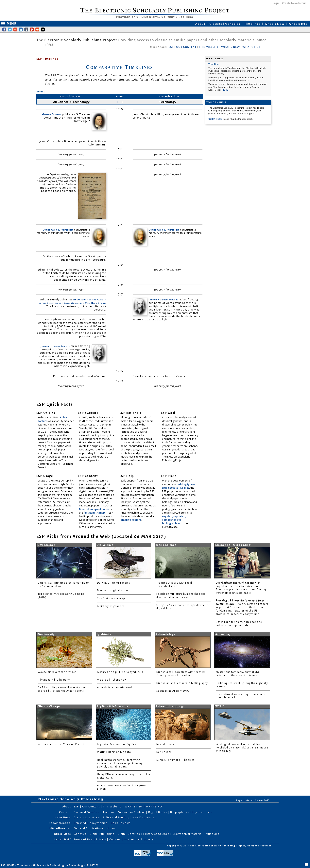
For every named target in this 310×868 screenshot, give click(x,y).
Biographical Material (188, 834)
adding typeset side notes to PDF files (179, 486)
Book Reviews (121, 823)
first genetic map (95, 513)
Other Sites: (63, 834)
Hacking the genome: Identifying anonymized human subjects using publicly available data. (120, 763)
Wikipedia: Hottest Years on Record (61, 744)
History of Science (157, 834)
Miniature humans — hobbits (175, 760)
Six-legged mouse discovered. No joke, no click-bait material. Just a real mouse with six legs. (242, 748)
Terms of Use (84, 839)
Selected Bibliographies (91, 823)
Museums (213, 834)
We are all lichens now (112, 680)
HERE (225, 90)
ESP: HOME (8, 865)
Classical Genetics (225, 24)
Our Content (91, 806)
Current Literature (87, 817)
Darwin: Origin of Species (114, 583)
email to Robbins (131, 520)
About (201, 24)
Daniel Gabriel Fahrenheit (58, 230)
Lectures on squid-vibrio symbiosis (120, 672)
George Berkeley (52, 114)
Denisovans (164, 752)
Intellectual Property (138, 839)
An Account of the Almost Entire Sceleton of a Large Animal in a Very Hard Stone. (72, 301)
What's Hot (298, 24)
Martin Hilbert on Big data (114, 752)
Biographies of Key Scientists (191, 812)
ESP (171, 47)
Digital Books (158, 812)
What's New (275, 24)
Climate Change (49, 707)
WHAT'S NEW (231, 47)
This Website (113, 806)
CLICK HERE (216, 119)
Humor (111, 828)
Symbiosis (104, 634)
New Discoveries (144, 817)
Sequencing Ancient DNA (173, 691)
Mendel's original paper (94, 509)
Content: (65, 812)
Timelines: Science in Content (124, 812)
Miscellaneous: (60, 828)
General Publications (89, 828)
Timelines (253, 24)
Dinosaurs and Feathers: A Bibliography (182, 683)
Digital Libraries (129, 834)
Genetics (81, 834)
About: (67, 806)
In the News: (63, 817)
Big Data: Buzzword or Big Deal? (118, 744)
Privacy (101, 839)
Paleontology (166, 634)
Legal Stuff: (63, 839)
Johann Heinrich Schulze (55, 346)
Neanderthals (165, 744)
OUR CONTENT (186, 47)
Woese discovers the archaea (57, 672)
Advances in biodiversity (54, 680)
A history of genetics (111, 606)
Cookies (115, 839)
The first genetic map (111, 598)
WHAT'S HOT (251, 47)
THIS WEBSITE (209, 47)
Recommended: (60, 823)
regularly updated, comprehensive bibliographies (174, 520)
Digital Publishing (103, 834)
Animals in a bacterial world (115, 688)
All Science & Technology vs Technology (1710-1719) (66, 865)
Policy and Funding (116, 817)
